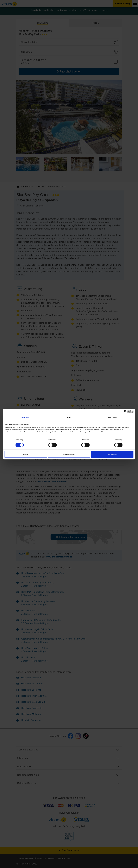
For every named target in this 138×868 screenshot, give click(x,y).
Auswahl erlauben (69, 454)
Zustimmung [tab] (25, 417)
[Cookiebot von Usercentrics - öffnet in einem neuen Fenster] (121, 411)
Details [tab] (69, 417)
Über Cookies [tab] (113, 417)
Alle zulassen (112, 454)
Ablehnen (26, 454)
